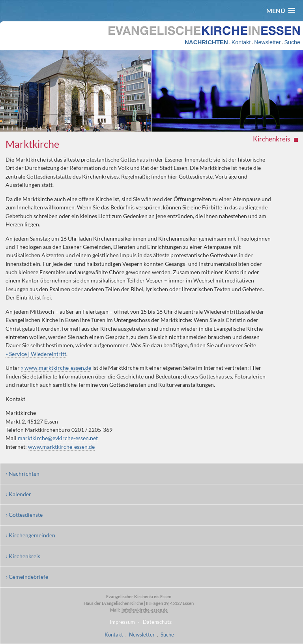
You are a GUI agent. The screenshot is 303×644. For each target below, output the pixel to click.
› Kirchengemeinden (31, 535)
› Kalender (19, 494)
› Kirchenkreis (23, 556)
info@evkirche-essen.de (144, 610)
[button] (281, 10)
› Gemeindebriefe (27, 577)
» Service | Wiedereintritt (36, 354)
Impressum (122, 622)
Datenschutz (157, 622)
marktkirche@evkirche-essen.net (58, 438)
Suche (292, 42)
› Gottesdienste (24, 515)
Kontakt (241, 42)
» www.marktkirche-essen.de (56, 368)
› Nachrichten (23, 474)
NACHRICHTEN (206, 42)
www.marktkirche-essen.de (61, 447)
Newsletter (267, 42)
